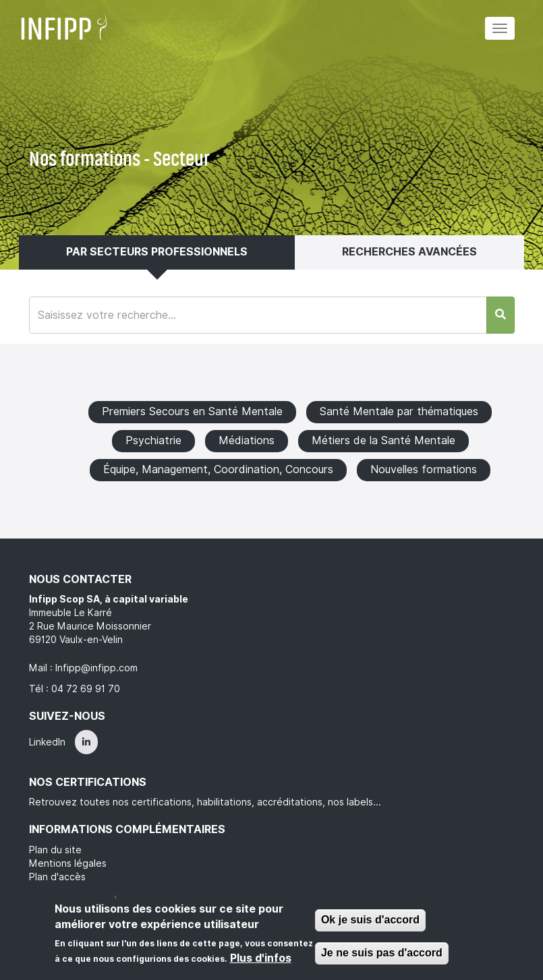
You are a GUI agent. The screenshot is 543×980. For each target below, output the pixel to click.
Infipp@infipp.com (96, 668)
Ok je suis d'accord (370, 920)
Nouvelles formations (424, 469)
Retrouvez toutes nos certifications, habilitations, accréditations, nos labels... (205, 802)
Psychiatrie (153, 440)
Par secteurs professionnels (157, 252)
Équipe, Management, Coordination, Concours (218, 469)
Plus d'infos (261, 958)
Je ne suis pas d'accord (382, 953)
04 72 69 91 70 (86, 689)
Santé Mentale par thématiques (399, 411)
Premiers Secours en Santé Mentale (192, 411)
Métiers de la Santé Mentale (383, 440)
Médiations (247, 440)
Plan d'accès (57, 877)
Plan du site (55, 850)
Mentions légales (68, 863)
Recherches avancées (409, 252)
